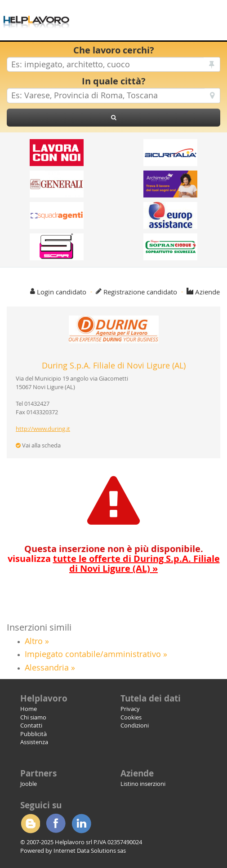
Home (29, 709)
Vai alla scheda (38, 445)
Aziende (207, 292)
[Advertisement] (155, 13)
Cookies (131, 717)
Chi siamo (33, 717)
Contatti (31, 725)
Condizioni (135, 725)
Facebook (56, 824)
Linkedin (81, 824)
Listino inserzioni (143, 784)
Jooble (29, 784)
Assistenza (34, 742)
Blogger (30, 824)
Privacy (130, 709)
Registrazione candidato (140, 292)
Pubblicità (33, 734)
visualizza (114, 563)
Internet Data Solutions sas (90, 850)
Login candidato (62, 292)
